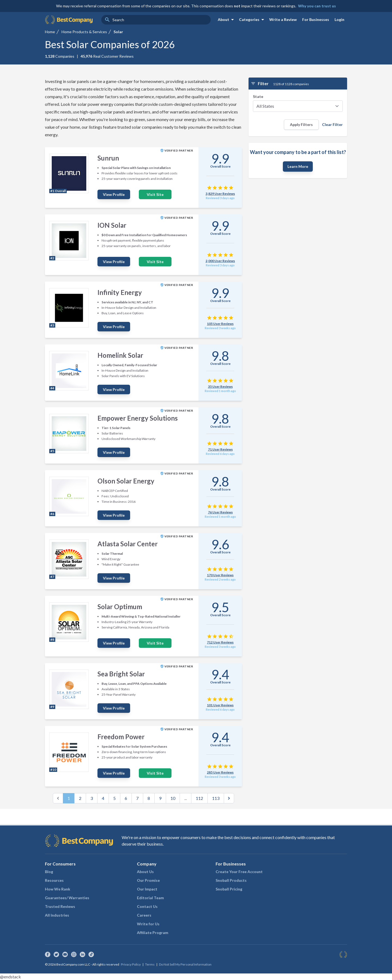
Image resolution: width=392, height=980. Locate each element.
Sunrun (108, 158)
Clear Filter (332, 124)
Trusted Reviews (60, 906)
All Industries (57, 915)
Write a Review (283, 19)
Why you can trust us (317, 6)
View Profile (114, 194)
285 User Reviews (220, 772)
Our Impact (147, 889)
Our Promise (148, 880)
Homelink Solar (120, 355)
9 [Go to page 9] (160, 798)
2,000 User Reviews (220, 261)
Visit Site (155, 194)
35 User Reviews (220, 386)
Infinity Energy (120, 292)
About (227, 20)
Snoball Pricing (229, 889)
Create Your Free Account (239, 872)
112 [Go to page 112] (199, 798)
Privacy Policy (131, 964)
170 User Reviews (220, 575)
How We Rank (58, 889)
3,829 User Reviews (220, 194)
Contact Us (147, 906)
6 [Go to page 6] (126, 798)
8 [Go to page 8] (149, 798)
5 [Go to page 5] (114, 798)
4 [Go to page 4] (103, 798)
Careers (144, 915)
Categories (252, 20)
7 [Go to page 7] (137, 798)
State (258, 96)
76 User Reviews (220, 512)
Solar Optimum (120, 607)
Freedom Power (121, 737)
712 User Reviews (220, 642)
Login (339, 19)
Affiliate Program (153, 933)
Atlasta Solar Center (128, 544)
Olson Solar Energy (126, 481)
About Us (145, 872)
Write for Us (148, 924)
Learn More (298, 166)
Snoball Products (231, 880)
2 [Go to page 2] (80, 798)
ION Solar (112, 225)
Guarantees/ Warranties (67, 898)
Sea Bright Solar (121, 674)
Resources (54, 880)
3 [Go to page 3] (92, 798)
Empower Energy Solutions (138, 418)
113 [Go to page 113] (216, 798)
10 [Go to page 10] (173, 798)
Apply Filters (301, 124)
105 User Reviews (220, 324)
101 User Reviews (220, 705)
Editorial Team (150, 898)
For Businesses (316, 19)
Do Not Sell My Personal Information (185, 964)
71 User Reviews (220, 449)
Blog (49, 872)
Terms (150, 964)
